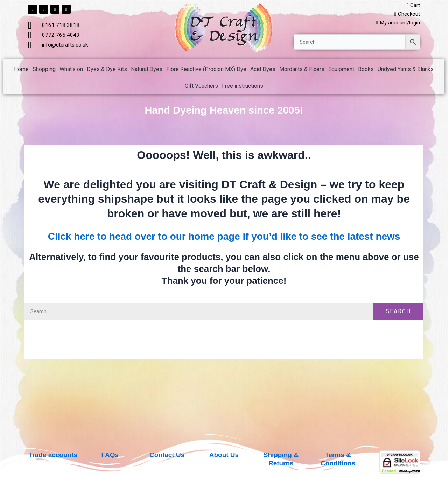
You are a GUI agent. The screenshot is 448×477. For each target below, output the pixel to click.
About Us (224, 455)
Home (21, 71)
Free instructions (243, 87)
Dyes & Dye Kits (107, 71)
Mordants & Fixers (302, 71)
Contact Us (167, 455)
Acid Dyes (263, 71)
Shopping (44, 71)
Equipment (341, 71)
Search (398, 327)
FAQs (110, 455)
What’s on (71, 71)
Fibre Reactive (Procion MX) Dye (206, 71)
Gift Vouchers (201, 87)
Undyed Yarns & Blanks (406, 71)
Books (366, 71)
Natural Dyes (147, 71)
